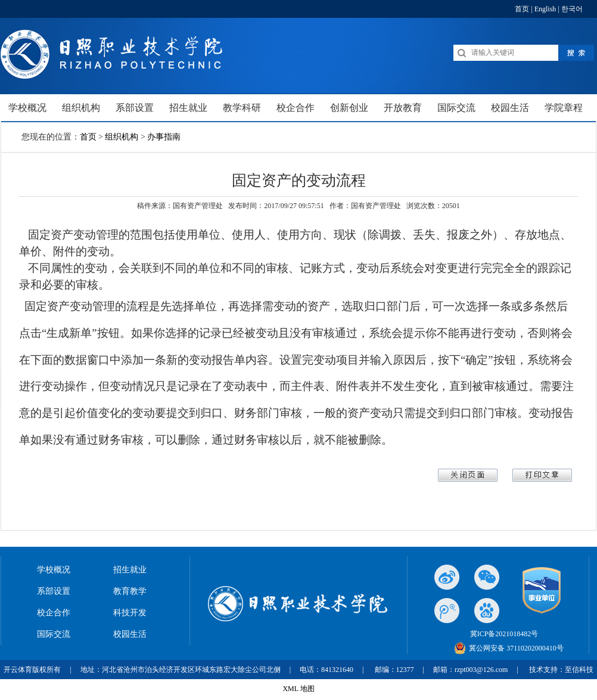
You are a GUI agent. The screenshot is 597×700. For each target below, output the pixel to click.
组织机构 (122, 137)
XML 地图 (298, 689)
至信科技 (579, 670)
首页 (522, 9)
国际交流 (54, 634)
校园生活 (130, 634)
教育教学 (130, 591)
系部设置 (54, 591)
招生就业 (130, 570)
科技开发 (130, 613)
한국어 (572, 9)
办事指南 (164, 137)
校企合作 (54, 613)
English (545, 9)
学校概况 (54, 570)
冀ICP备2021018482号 (504, 634)
